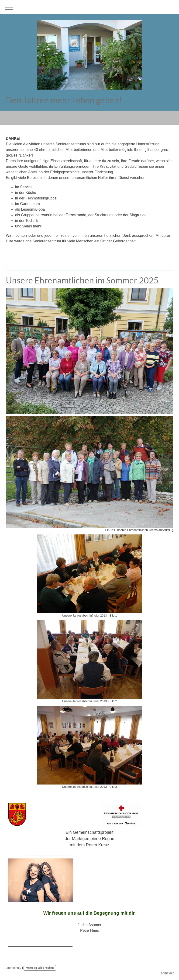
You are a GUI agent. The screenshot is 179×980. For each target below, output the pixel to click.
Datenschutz (13, 968)
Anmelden (167, 973)
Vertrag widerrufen (40, 968)
